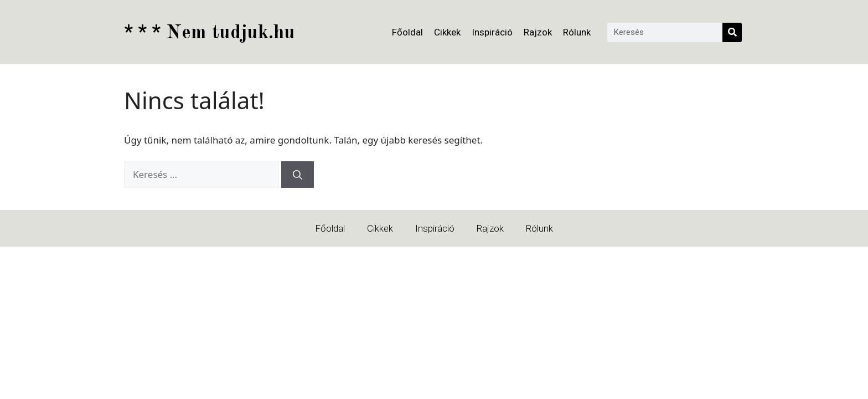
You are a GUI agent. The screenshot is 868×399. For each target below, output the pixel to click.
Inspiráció (492, 32)
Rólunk (577, 32)
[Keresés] (732, 32)
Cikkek (447, 32)
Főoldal (407, 32)
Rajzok (538, 32)
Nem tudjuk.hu (210, 33)
